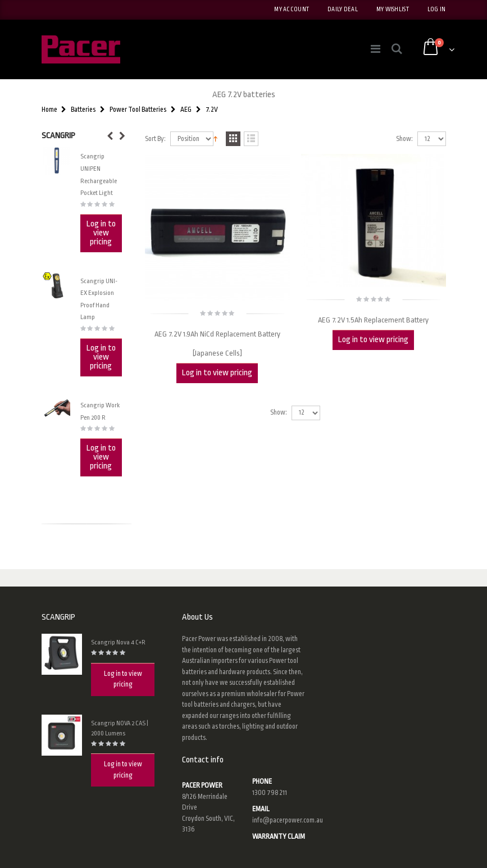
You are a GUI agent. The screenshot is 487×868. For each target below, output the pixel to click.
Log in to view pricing (217, 373)
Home (49, 110)
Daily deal (343, 10)
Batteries (83, 110)
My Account (292, 10)
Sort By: (155, 139)
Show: (404, 139)
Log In (437, 10)
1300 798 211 (270, 793)
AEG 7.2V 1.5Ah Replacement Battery (373, 320)
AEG (186, 110)
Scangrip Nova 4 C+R (118, 642)
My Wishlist (393, 10)
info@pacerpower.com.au (288, 820)
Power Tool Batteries (138, 110)
